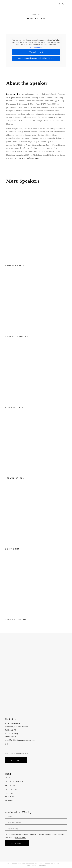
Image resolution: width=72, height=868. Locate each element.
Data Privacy (32, 865)
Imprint (43, 865)
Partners (10, 793)
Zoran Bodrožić (16, 620)
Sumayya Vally (15, 266)
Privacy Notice (21, 838)
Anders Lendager (17, 336)
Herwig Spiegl (15, 478)
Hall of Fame (12, 789)
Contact (9, 801)
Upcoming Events (14, 781)
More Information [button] (36, 47)
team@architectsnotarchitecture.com (20, 740)
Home (8, 778)
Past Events (11, 785)
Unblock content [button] (36, 52)
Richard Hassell (16, 407)
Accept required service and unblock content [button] (36, 58)
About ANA (11, 797)
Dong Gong (12, 549)
